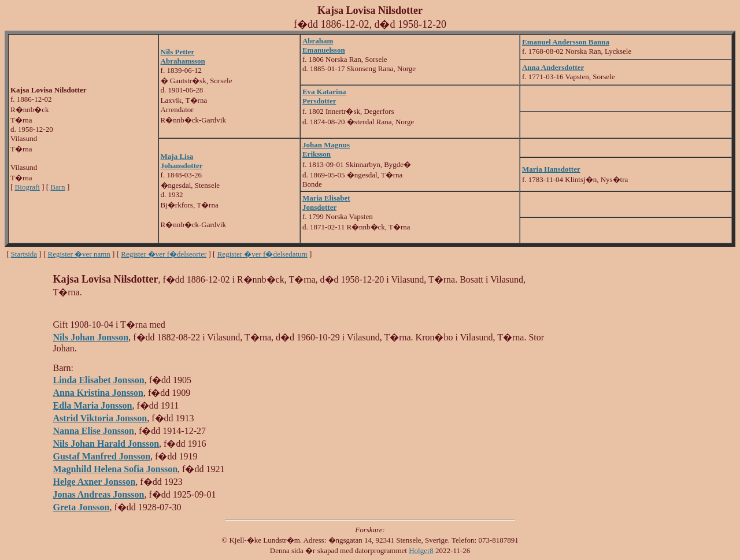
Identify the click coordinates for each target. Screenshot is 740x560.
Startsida (24, 254)
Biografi (27, 187)
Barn (58, 187)
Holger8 (421, 550)
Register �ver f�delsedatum (262, 254)
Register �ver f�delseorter (164, 254)
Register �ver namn (79, 254)
